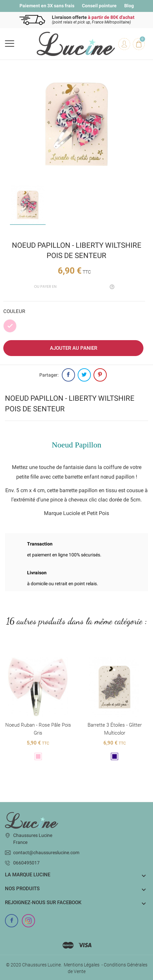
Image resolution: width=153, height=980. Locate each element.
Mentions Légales (82, 965)
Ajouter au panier (74, 348)
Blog (129, 6)
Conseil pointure (99, 6)
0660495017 (26, 863)
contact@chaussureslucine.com (46, 852)
